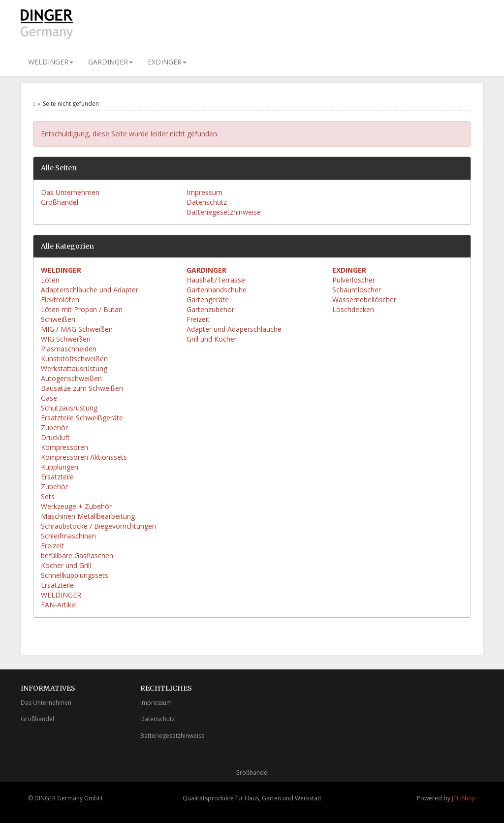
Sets (48, 496)
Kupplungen (60, 467)
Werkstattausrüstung (74, 368)
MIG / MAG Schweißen (77, 329)
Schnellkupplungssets (75, 575)
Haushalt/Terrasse (216, 280)
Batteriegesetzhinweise (224, 212)
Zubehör (54, 427)
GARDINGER (110, 62)
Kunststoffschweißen (74, 359)
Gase (49, 398)
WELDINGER (51, 62)
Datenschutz (207, 202)
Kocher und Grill (66, 565)
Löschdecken (353, 309)
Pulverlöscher (354, 280)
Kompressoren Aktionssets (84, 457)
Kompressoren (64, 447)
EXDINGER (167, 62)
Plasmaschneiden (69, 349)
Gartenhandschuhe (217, 290)
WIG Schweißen (66, 339)
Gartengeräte (208, 300)
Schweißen (58, 319)
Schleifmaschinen (68, 536)
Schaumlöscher (357, 290)
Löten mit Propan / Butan (82, 309)
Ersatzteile (57, 477)
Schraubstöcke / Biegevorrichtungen (98, 526)
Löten (50, 280)
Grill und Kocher (212, 339)
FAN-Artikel (59, 605)
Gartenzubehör (210, 309)
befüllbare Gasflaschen (77, 555)
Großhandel (60, 202)
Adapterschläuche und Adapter (90, 290)
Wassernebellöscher (364, 300)
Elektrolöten (60, 300)
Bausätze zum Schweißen (82, 388)
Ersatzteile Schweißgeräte (82, 418)
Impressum (205, 192)
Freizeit (52, 546)
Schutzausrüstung (69, 408)
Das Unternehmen (70, 192)
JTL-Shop (464, 798)
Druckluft (55, 437)
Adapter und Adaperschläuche (234, 329)
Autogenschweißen (71, 378)
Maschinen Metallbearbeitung (88, 516)
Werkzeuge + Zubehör (76, 506)
